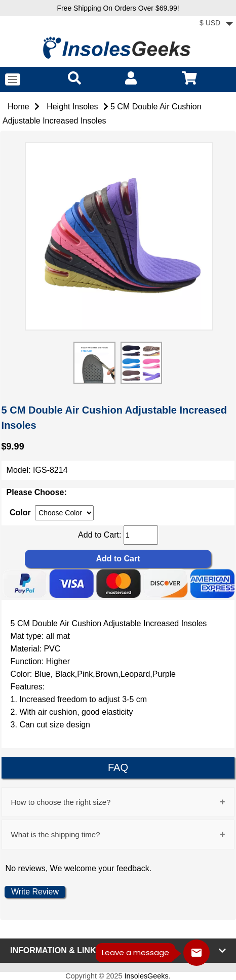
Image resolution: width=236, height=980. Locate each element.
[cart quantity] (141, 535)
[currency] (64, 513)
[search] (74, 78)
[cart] (189, 78)
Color (20, 513)
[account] (131, 78)
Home (18, 107)
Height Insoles (72, 107)
